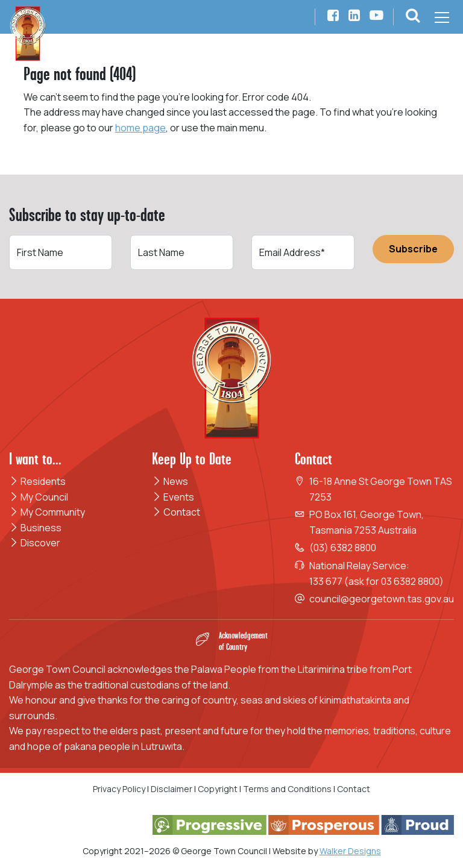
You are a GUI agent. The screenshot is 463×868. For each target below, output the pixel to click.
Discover (35, 543)
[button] (413, 17)
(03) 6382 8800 (343, 548)
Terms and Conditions (288, 789)
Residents (37, 481)
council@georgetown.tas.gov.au (382, 599)
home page (140, 128)
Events (173, 497)
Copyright (218, 789)
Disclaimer (172, 789)
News (170, 481)
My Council (39, 497)
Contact (176, 512)
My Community (47, 512)
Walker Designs (350, 851)
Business (35, 528)
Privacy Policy (119, 789)
